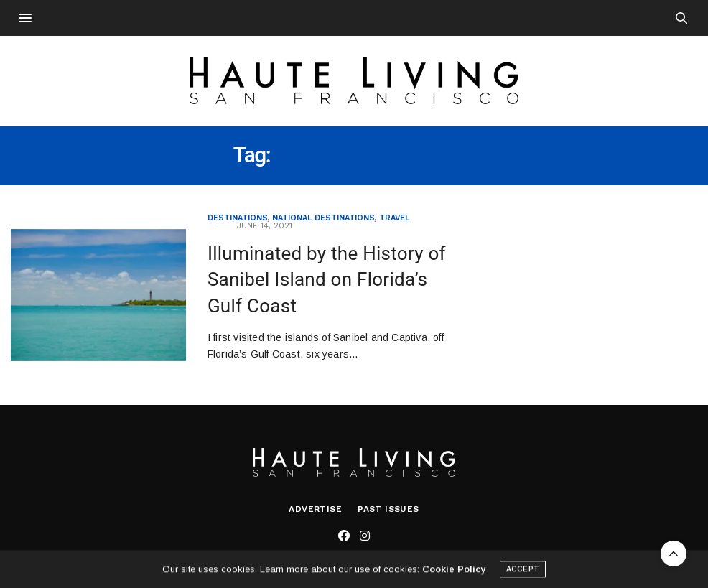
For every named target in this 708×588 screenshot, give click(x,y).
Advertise (315, 509)
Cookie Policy (454, 572)
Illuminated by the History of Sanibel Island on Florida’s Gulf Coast (327, 280)
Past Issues (388, 509)
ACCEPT (523, 572)
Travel (395, 218)
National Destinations (323, 218)
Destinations (238, 218)
